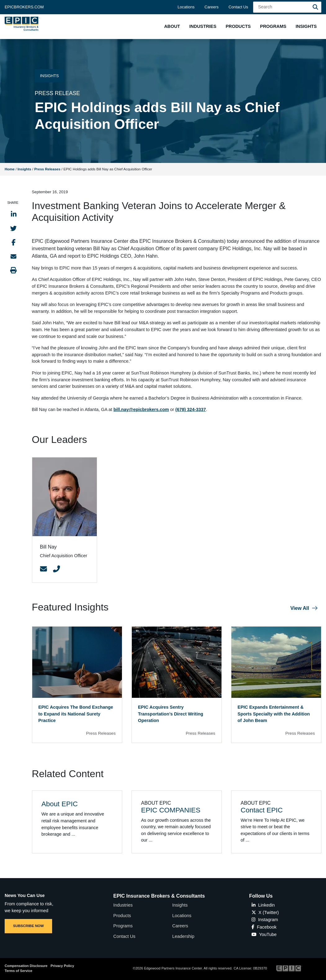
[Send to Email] (13, 256)
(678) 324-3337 (190, 409)
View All (300, 608)
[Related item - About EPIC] (77, 822)
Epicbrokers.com (24, 7)
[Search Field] (287, 7)
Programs (123, 926)
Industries (123, 905)
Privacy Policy (62, 966)
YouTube (264, 934)
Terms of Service (18, 971)
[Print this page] (13, 270)
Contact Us (238, 7)
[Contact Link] (43, 569)
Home (10, 169)
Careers (212, 7)
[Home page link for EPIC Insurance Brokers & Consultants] (22, 24)
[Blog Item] (77, 685)
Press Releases (47, 169)
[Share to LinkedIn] (14, 214)
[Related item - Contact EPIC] (276, 822)
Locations (186, 7)
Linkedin (263, 905)
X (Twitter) (265, 912)
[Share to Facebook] (13, 242)
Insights (25, 169)
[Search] (315, 7)
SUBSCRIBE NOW (28, 926)
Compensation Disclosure (26, 966)
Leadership (183, 936)
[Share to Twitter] (13, 228)
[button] (172, 26)
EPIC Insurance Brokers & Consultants (159, 896)
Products (122, 916)
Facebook (264, 927)
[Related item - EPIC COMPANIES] (177, 822)
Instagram (265, 920)
